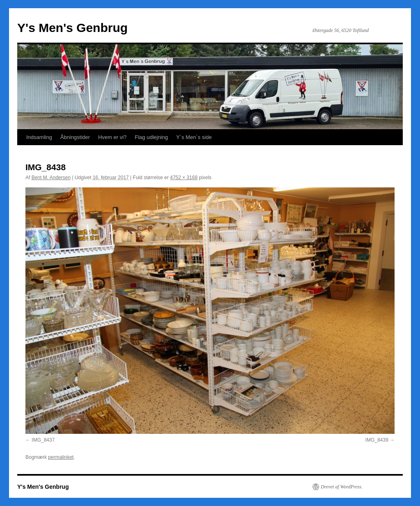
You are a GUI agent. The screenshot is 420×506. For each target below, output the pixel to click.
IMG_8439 (377, 440)
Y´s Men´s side (194, 137)
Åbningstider (75, 137)
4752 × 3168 (184, 178)
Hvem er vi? (112, 137)
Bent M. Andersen (51, 178)
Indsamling (39, 137)
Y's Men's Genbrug (72, 28)
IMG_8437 (43, 440)
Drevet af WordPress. (342, 487)
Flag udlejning (152, 137)
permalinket (61, 457)
